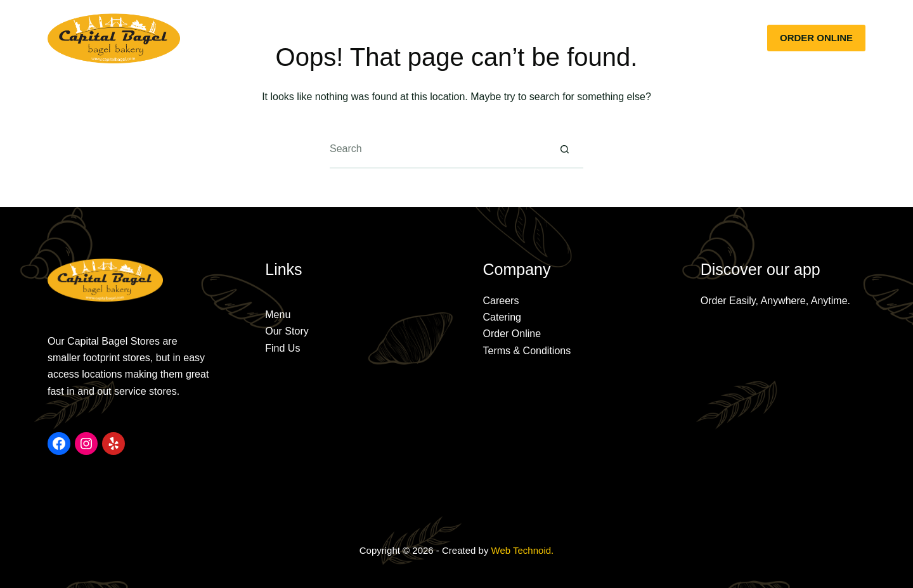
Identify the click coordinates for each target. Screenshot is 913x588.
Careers (501, 301)
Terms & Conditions (527, 351)
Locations (521, 38)
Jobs (641, 38)
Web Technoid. (523, 550)
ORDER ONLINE (816, 38)
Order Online (512, 334)
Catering (454, 38)
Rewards (587, 38)
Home (275, 38)
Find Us (282, 348)
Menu (397, 38)
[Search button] (564, 150)
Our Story (336, 38)
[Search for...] (437, 150)
